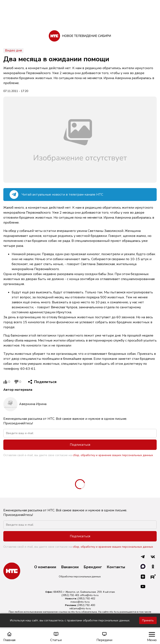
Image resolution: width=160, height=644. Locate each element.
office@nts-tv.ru (89, 595)
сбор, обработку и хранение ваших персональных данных (113, 455)
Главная (9, 637)
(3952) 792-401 (70, 595)
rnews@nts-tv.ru (80, 602)
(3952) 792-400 (86, 605)
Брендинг (93, 567)
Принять (148, 620)
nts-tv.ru (76, 612)
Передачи (104, 637)
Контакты (116, 567)
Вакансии (70, 567)
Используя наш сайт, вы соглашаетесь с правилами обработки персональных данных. (70, 620)
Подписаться (80, 445)
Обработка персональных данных (80, 577)
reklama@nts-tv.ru (80, 608)
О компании (45, 567)
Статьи (56, 637)
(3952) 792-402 (86, 599)
